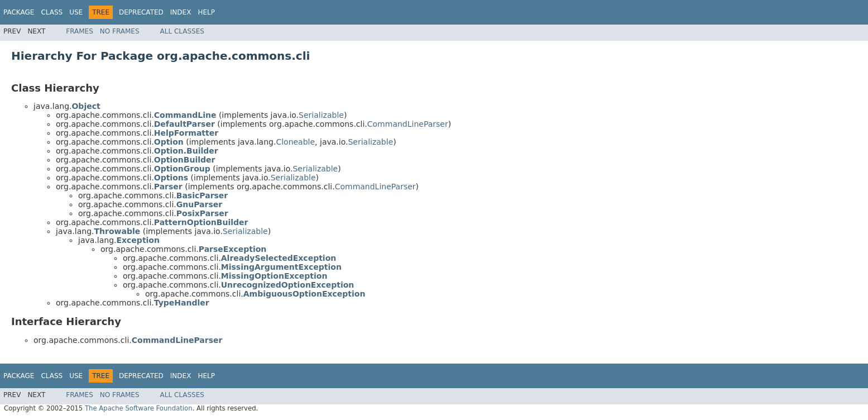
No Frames (120, 31)
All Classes (182, 31)
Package (19, 12)
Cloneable (295, 142)
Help (206, 12)
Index (181, 12)
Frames (80, 31)
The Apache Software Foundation (139, 408)
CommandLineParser (408, 124)
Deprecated (141, 12)
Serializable (321, 115)
